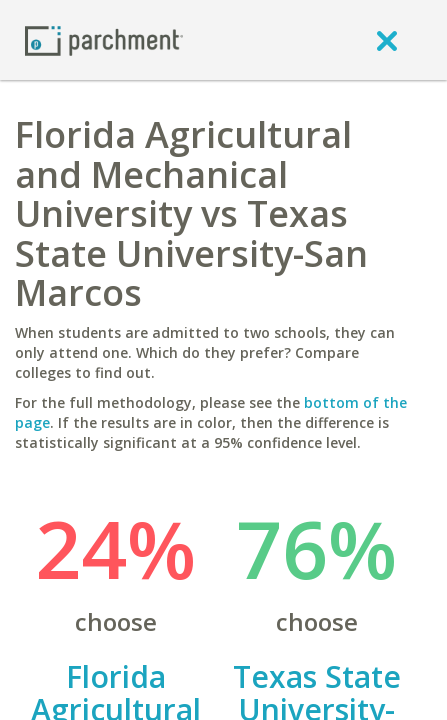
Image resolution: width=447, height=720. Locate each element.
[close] (387, 40)
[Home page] (104, 39)
